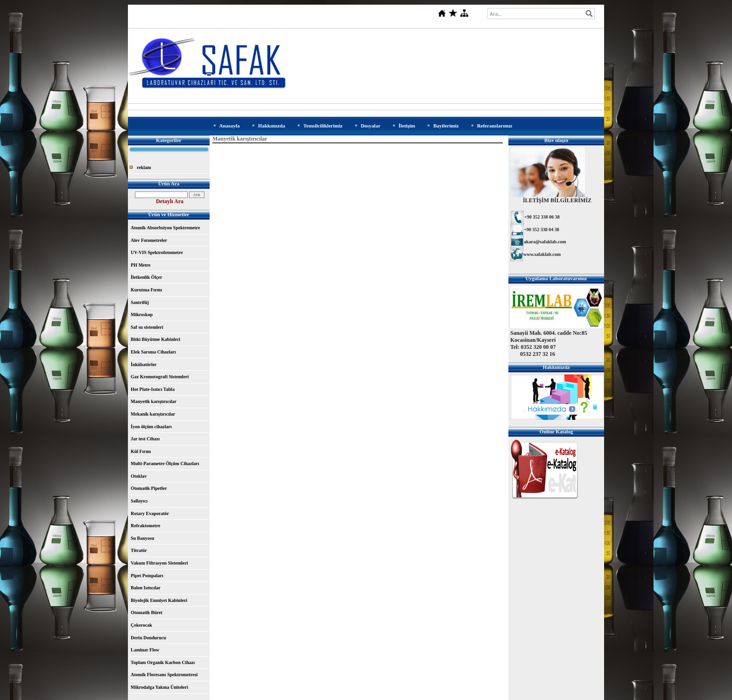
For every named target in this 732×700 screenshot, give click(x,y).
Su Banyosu (142, 538)
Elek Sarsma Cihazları (153, 352)
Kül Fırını (141, 451)
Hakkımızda (272, 126)
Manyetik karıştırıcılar (154, 401)
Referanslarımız (495, 126)
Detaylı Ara (170, 201)
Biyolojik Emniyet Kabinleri (159, 600)
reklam (144, 167)
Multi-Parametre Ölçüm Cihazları (165, 463)
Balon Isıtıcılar (146, 588)
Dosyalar (371, 126)
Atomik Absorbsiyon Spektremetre (165, 228)
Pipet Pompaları (147, 576)
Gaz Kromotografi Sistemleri (160, 377)
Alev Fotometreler (149, 240)
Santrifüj (140, 302)
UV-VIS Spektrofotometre (157, 252)
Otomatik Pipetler (149, 488)
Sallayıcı (139, 501)
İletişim (407, 126)
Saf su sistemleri (147, 327)
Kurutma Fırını (146, 290)
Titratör (139, 550)
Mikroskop (142, 315)
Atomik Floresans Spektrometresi (164, 675)
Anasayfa (230, 126)
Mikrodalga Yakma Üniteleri (159, 687)
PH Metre (141, 265)
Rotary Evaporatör (150, 513)
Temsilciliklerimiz (323, 126)
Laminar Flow (145, 650)
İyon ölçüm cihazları (151, 427)
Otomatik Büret (147, 612)
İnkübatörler (144, 364)
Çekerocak (141, 625)
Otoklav (139, 476)
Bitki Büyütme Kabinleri (155, 339)
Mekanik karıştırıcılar (153, 414)
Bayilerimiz (446, 126)
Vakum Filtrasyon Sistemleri (159, 563)
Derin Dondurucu (148, 638)
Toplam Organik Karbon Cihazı (163, 662)
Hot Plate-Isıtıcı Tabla (153, 389)
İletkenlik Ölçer (147, 277)
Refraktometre (145, 526)
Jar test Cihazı (145, 439)
